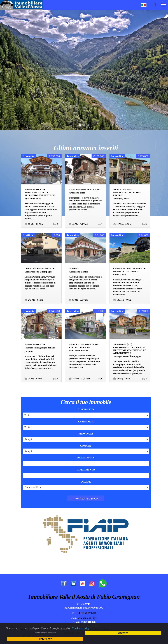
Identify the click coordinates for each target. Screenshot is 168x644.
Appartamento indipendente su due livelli (127, 192)
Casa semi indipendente (129, 270)
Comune (86, 446)
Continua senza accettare (45, 633)
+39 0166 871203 (86, 613)
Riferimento (86, 470)
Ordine (86, 482)
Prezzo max (86, 458)
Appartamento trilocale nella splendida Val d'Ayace (40, 192)
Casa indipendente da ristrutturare (84, 346)
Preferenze (45, 639)
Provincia (86, 434)
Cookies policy (81, 628)
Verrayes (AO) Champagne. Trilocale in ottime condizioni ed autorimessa (130, 349)
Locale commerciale (40, 268)
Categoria (86, 422)
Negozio (75, 268)
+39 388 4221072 (87, 618)
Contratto (86, 410)
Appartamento (35, 344)
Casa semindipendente (84, 189)
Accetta (123, 633)
